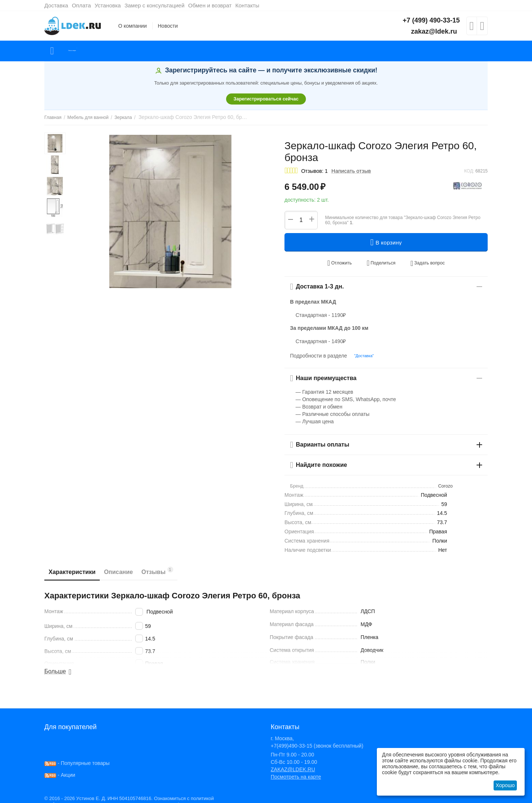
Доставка (56, 5)
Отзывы (173, 565)
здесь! (168, 798)
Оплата (81, 5)
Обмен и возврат (210, 5)
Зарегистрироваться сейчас (266, 99)
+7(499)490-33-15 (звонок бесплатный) (317, 739)
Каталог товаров (88, 51)
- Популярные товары (77, 757)
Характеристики (75, 566)
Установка (108, 5)
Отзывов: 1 (314, 171)
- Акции (60, 769)
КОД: (469, 171)
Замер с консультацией (154, 5)
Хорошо (505, 785)
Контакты (247, 5)
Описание (128, 566)
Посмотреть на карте (296, 770)
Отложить (347, 261)
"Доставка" (361, 350)
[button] (381, 261)
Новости (168, 26)
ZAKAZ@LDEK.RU (293, 763)
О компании (132, 26)
